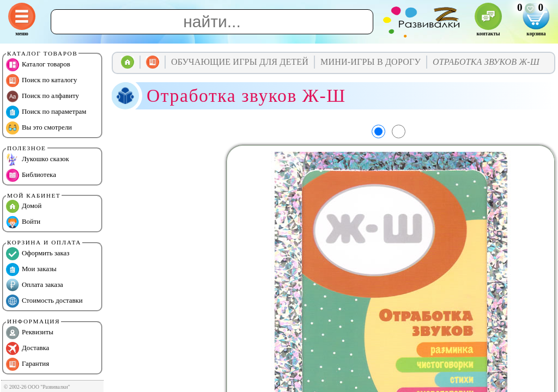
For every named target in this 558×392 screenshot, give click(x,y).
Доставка (28, 348)
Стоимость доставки (44, 301)
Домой (24, 206)
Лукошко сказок (38, 160)
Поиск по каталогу (41, 81)
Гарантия (28, 364)
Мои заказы (31, 269)
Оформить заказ (38, 254)
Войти (23, 222)
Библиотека (31, 175)
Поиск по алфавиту (43, 96)
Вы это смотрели (39, 128)
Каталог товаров (38, 65)
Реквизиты (30, 333)
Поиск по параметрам (46, 112)
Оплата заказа (35, 285)
